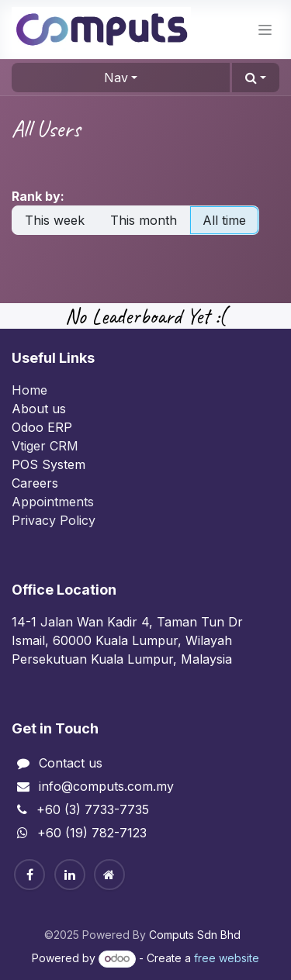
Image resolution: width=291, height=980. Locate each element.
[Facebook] (29, 875)
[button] (256, 78)
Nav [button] (116, 78)
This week (55, 220)
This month (144, 220)
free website (227, 958)
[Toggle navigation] (265, 30)
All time (224, 220)
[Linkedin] (70, 875)
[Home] (109, 875)
